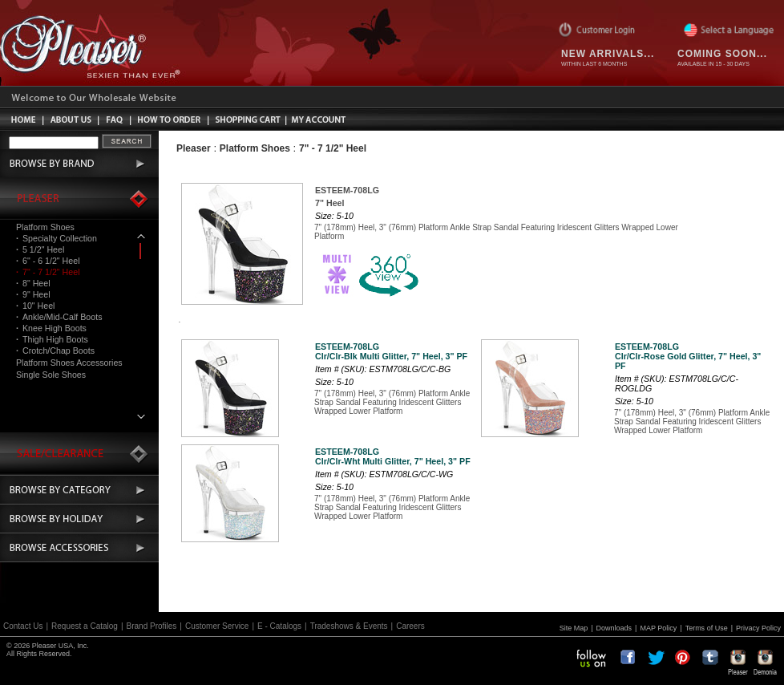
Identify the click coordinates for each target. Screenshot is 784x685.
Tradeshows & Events (349, 626)
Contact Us (23, 626)
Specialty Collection (57, 238)
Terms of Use (707, 628)
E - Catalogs (279, 626)
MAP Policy (658, 628)
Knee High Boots (51, 328)
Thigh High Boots (52, 339)
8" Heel (33, 283)
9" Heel (33, 294)
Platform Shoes (45, 227)
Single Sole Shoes (51, 375)
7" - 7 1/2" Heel (48, 272)
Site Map (574, 628)
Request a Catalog (85, 626)
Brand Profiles (152, 626)
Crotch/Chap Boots (55, 351)
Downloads (614, 628)
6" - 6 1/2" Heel (48, 261)
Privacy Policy (758, 628)
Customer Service (217, 626)
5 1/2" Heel (40, 249)
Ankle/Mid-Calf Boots (59, 317)
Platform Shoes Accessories (69, 363)
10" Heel (35, 306)
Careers (410, 626)
